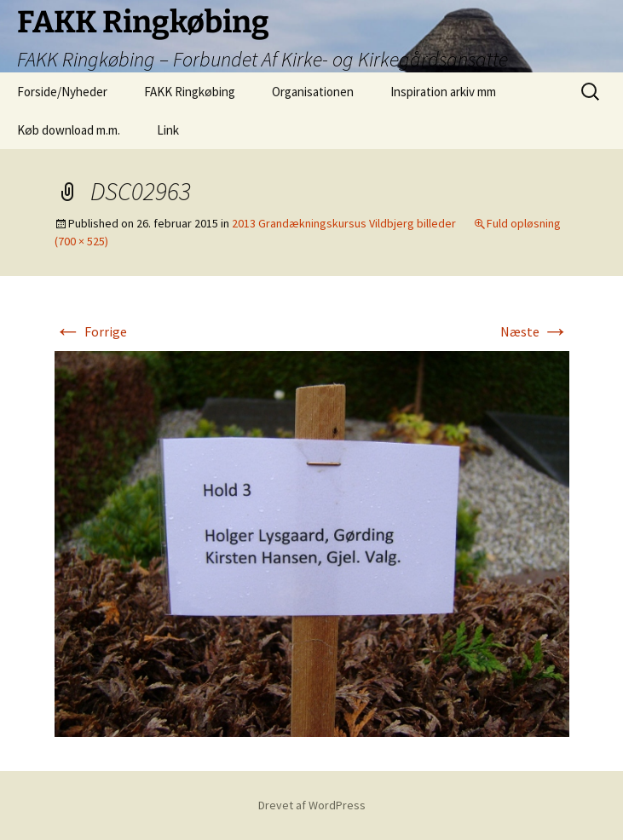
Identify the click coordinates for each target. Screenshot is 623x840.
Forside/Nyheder (62, 92)
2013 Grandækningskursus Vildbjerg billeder (344, 223)
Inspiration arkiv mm (443, 92)
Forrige (91, 331)
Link (168, 130)
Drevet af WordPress (312, 805)
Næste (535, 331)
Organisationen (313, 92)
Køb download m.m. (69, 130)
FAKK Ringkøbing (190, 92)
